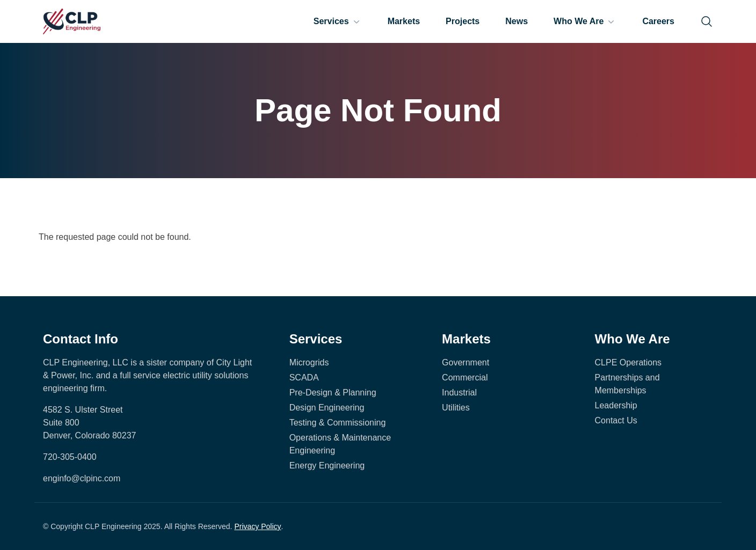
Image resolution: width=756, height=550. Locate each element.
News (517, 21)
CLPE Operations (628, 362)
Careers (658, 21)
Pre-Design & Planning (333, 393)
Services (338, 21)
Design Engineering (327, 408)
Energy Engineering (327, 465)
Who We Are (585, 21)
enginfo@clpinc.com (82, 478)
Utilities (456, 408)
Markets (404, 21)
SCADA (304, 377)
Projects (463, 21)
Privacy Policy (257, 526)
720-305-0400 (70, 457)
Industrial (459, 393)
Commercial (465, 377)
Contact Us (616, 420)
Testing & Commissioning (338, 423)
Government (466, 362)
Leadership (616, 405)
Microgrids (309, 362)
